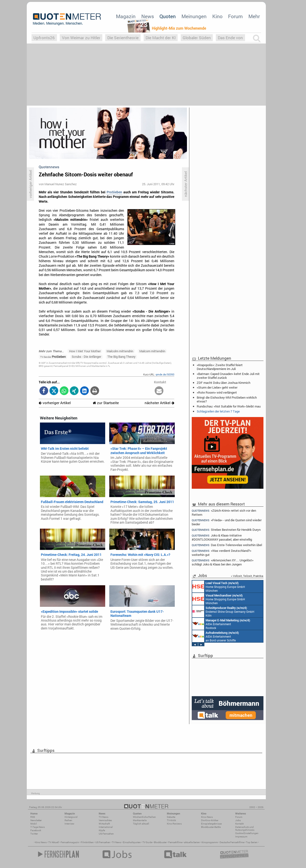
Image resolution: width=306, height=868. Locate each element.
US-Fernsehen (106, 834)
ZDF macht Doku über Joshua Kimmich (224, 383)
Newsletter (36, 820)
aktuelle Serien (192, 842)
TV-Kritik (171, 820)
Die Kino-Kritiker (210, 820)
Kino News (41, 842)
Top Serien (252, 842)
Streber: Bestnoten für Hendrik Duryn (226, 530)
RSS (33, 817)
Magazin (126, 16)
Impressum (241, 837)
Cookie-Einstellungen (247, 833)
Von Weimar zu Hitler (81, 38)
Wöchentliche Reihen (144, 817)
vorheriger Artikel (55, 403)
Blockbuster (160, 842)
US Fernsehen (103, 842)
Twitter (34, 834)
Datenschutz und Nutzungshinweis (245, 828)
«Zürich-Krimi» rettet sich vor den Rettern (224, 512)
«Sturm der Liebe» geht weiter (217, 387)
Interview (69, 824)
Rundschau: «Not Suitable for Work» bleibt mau (229, 406)
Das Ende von (230, 38)
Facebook (36, 830)
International (106, 827)
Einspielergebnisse (211, 824)
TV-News (104, 817)
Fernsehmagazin (70, 842)
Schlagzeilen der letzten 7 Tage (218, 411)
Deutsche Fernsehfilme (232, 842)
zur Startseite (106, 403)
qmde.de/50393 (165, 374)
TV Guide (147, 842)
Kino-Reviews (174, 824)
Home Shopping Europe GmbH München (219, 586)
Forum (235, 16)
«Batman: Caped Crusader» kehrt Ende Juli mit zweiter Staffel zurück (228, 376)
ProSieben (114, 192)
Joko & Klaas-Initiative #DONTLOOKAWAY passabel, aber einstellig (222, 537)
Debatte (171, 817)
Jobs (238, 820)
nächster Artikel (159, 403)
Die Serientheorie (123, 38)
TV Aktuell (54, 842)
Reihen (68, 820)
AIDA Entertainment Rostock (221, 624)
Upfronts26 (44, 38)
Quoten (168, 16)
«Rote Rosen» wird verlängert (217, 392)
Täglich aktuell (141, 824)
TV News (117, 842)
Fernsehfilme (175, 842)
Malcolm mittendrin (120, 351)
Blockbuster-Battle (211, 827)
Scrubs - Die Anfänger (86, 357)
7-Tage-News (38, 827)
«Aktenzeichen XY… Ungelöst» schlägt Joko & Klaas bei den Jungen (223, 562)
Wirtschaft (104, 824)
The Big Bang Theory (121, 357)
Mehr (254, 16)
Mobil (34, 824)
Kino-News (207, 817)
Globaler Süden (197, 38)
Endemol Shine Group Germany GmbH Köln (223, 611)
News (148, 16)
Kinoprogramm (210, 842)
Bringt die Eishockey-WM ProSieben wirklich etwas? (227, 399)
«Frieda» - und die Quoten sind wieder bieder (227, 522)
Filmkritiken (87, 842)
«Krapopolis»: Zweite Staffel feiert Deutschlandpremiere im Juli (220, 367)
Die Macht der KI (161, 38)
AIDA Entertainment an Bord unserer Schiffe (216, 636)
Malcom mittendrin (152, 351)
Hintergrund (71, 817)
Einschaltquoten (132, 842)
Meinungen (194, 16)
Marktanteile (140, 820)
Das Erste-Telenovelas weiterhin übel (227, 545)
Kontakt (239, 824)
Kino (217, 16)
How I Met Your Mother (85, 351)
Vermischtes (105, 820)
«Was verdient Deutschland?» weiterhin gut (221, 553)
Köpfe (102, 830)
